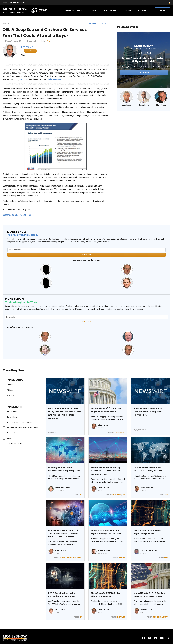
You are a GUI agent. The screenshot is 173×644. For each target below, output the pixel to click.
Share (93, 24)
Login (5, 2)
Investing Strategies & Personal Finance (22, 428)
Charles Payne (144, 105)
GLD (158, 617)
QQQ (120, 558)
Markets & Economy (15, 433)
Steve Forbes (161, 105)
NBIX (113, 495)
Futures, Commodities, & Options (20, 422)
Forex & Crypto (13, 417)
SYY (120, 617)
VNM (166, 495)
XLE (124, 432)
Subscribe (86, 255)
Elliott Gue (60, 610)
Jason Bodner (126, 105)
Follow (30, 51)
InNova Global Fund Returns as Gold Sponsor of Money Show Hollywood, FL (149, 412)
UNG (67, 558)
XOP (121, 432)
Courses (128, 10)
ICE (160, 617)
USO (117, 432)
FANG (166, 558)
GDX (155, 617)
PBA (81, 617)
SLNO (117, 495)
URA (71, 558)
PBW (61, 558)
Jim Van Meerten (149, 550)
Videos (10, 390)
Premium (163, 10)
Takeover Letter (54, 79)
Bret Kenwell (104, 550)
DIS (117, 617)
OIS (49, 41)
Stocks (10, 438)
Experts (93, 10)
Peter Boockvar (62, 488)
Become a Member (17, 2)
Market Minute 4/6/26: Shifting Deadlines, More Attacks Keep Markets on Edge (106, 471)
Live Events (143, 10)
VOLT (74, 558)
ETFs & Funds (12, 412)
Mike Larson (103, 425)
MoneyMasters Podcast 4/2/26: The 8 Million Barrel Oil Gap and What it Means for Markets (63, 534)
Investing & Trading (73, 10)
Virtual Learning (110, 10)
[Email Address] (86, 250)
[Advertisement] (144, 133)
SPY (114, 432)
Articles (10, 385)
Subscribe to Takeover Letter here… (18, 215)
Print (103, 24)
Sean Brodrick (147, 488)
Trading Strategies (15, 443)
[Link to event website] (144, 60)
